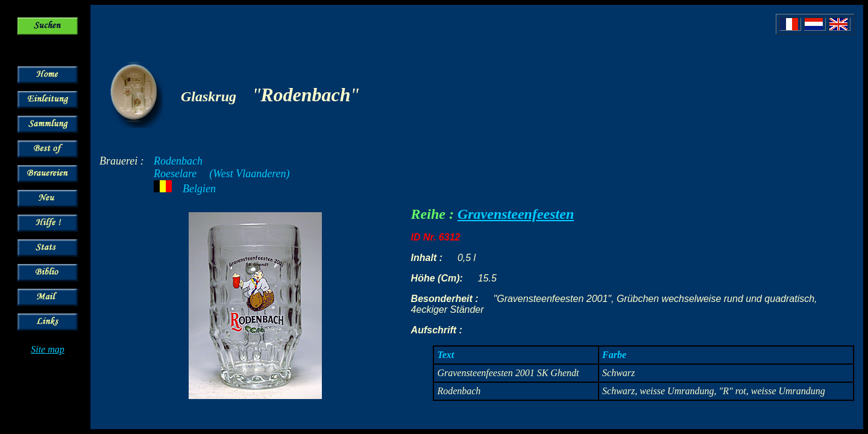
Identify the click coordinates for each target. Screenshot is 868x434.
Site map (48, 349)
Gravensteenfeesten (516, 214)
